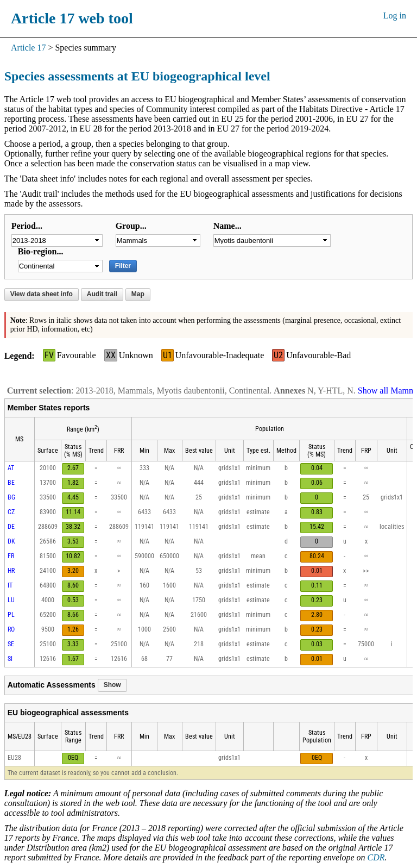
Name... (228, 226)
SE (11, 644)
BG (11, 497)
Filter (123, 266)
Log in (395, 15)
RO (11, 629)
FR (11, 556)
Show (112, 685)
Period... (27, 226)
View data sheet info (42, 294)
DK (11, 541)
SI (10, 659)
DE (11, 527)
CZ (11, 512)
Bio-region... (41, 251)
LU (11, 600)
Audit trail (102, 294)
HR (11, 571)
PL (11, 615)
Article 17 (28, 48)
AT (11, 468)
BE (11, 483)
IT (10, 585)
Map (138, 294)
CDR (376, 857)
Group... (131, 226)
